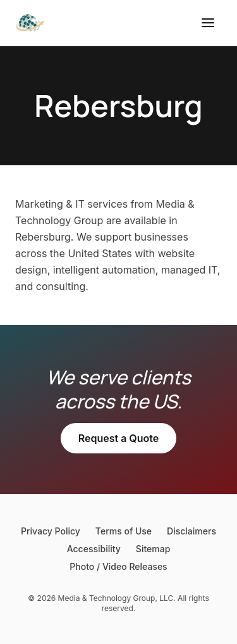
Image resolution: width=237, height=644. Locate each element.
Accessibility (94, 549)
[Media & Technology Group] (30, 23)
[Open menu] (208, 23)
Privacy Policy (51, 531)
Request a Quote (118, 438)
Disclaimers (191, 531)
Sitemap (153, 549)
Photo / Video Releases (118, 566)
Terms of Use (124, 531)
